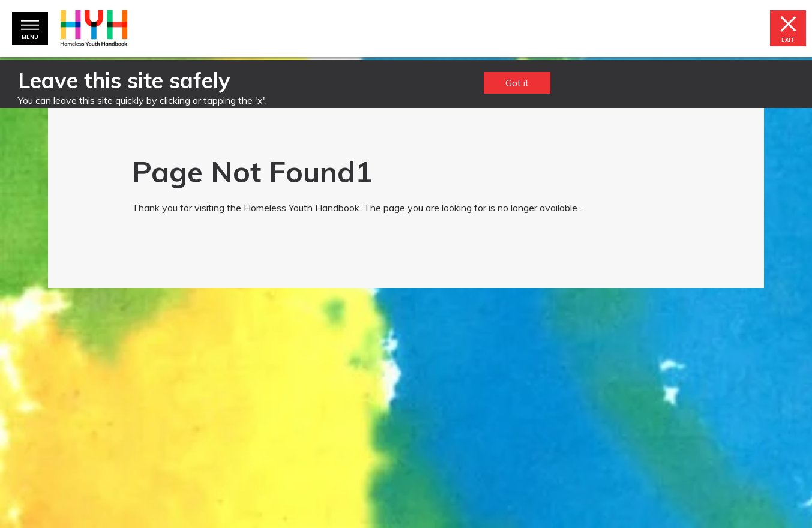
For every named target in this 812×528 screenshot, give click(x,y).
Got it (517, 83)
